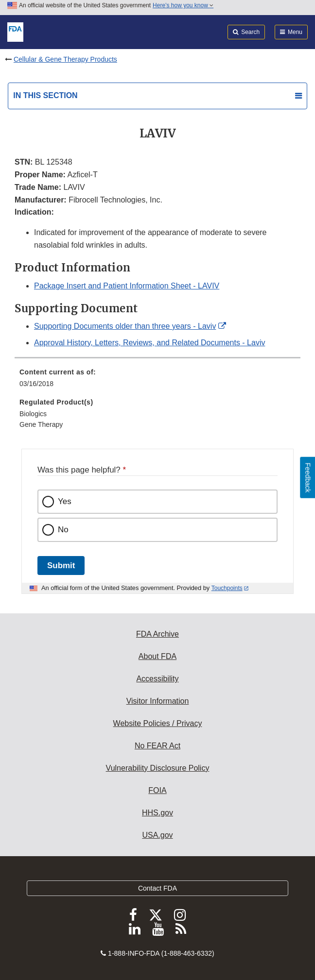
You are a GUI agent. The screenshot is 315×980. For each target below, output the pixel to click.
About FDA (157, 656)
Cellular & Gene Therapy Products (65, 59)
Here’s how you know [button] (183, 5)
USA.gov (157, 835)
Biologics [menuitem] (33, 414)
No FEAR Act (157, 746)
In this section (45, 95)
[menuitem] (157, 381)
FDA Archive (157, 634)
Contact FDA (157, 888)
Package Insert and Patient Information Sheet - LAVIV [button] (127, 286)
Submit (61, 566)
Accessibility (157, 679)
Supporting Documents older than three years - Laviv (125, 326)
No (63, 530)
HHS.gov (157, 813)
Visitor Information (158, 701)
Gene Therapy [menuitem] (41, 424)
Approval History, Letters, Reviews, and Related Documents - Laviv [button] (149, 343)
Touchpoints (227, 588)
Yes (65, 501)
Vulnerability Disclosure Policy (158, 768)
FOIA (157, 790)
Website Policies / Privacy (158, 723)
